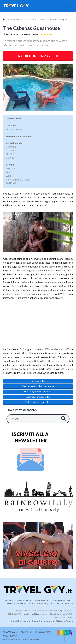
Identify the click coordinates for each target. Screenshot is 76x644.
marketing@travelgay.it (36, 614)
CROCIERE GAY (43, 600)
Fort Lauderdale (14, 19)
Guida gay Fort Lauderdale (38, 397)
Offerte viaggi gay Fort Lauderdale (38, 386)
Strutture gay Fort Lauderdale (38, 391)
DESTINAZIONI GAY (23, 600)
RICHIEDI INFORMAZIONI (38, 56)
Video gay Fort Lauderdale (38, 402)
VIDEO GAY (41, 604)
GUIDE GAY (54, 604)
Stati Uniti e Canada (36, 19)
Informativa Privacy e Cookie (58, 621)
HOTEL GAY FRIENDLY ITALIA (19, 604)
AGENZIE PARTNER (61, 600)
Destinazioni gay (58, 19)
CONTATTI (67, 604)
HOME (8, 600)
